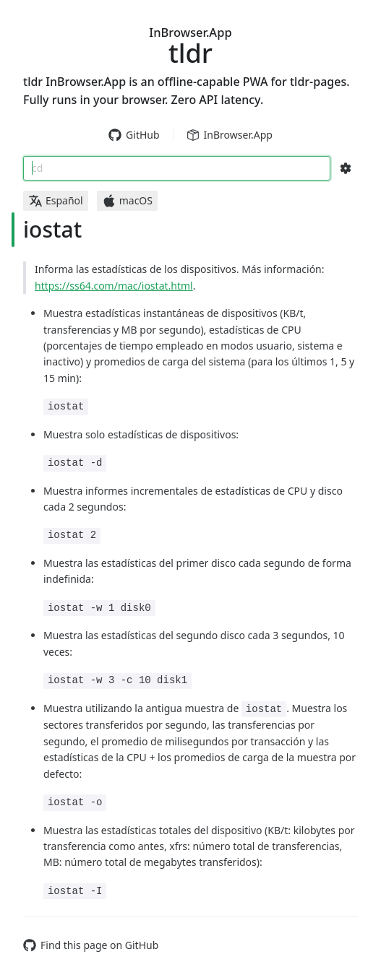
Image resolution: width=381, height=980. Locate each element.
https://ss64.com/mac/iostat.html (114, 286)
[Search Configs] (346, 168)
